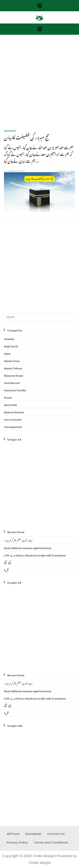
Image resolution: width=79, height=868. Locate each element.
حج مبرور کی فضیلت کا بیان (27, 136)
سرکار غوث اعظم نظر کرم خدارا (18, 540)
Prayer (8, 397)
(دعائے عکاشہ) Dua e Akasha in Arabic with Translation (35, 555)
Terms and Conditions (51, 843)
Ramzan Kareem (14, 412)
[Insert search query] (39, 317)
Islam (7, 353)
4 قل (6, 569)
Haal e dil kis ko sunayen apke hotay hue (28, 547)
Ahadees (10, 130)
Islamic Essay (12, 360)
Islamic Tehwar (13, 368)
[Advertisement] (39, 85)
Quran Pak (10, 404)
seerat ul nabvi (13, 419)
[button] (39, 6)
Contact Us (56, 834)
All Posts (13, 834)
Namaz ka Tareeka (15, 390)
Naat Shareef (12, 382)
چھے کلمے (8, 562)
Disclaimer (33, 834)
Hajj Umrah (11, 346)
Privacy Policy (17, 843)
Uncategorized (13, 426)
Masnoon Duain (14, 375)
